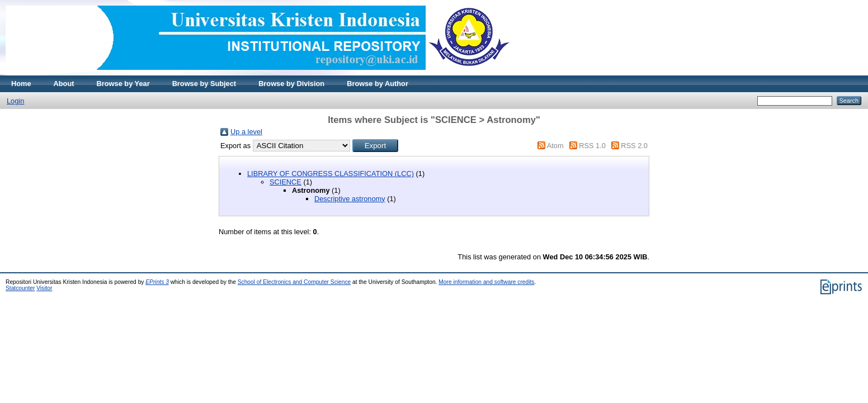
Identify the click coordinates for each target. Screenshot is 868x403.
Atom (555, 146)
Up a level (246, 132)
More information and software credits (486, 282)
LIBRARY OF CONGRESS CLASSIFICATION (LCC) (331, 174)
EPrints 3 (157, 282)
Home (21, 84)
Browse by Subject (204, 84)
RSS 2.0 (634, 146)
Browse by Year (123, 84)
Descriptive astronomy (350, 199)
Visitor (44, 288)
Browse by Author (378, 84)
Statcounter (20, 288)
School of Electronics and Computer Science (294, 282)
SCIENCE (286, 182)
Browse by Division (291, 84)
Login (15, 101)
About (64, 84)
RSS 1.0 (592, 146)
